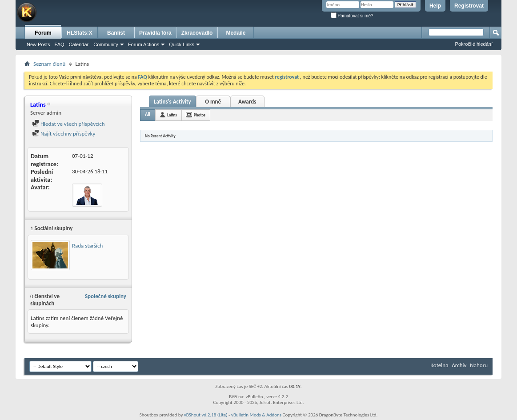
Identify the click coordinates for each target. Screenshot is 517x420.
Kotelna (439, 365)
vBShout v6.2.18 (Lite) (206, 415)
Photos (200, 115)
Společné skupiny (106, 296)
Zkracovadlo (197, 33)
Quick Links (182, 44)
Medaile (236, 33)
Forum (43, 33)
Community (106, 44)
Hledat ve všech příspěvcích (68, 124)
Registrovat (469, 6)
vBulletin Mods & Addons (256, 415)
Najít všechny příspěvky (64, 134)
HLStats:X (79, 33)
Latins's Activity (172, 102)
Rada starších (87, 246)
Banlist (116, 33)
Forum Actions (144, 44)
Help (435, 6)
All (148, 114)
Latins (172, 115)
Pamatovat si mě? (352, 16)
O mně (213, 102)
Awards (247, 102)
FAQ (60, 44)
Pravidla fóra (155, 33)
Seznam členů (49, 64)
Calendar (79, 44)
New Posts (38, 44)
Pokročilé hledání (474, 44)
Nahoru (479, 365)
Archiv (459, 365)
